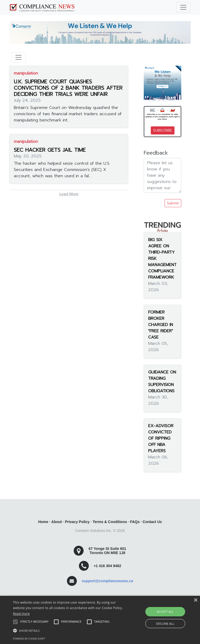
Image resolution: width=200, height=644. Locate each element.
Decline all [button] (165, 624)
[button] (70, 630)
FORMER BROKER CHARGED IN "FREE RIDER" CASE (161, 325)
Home (43, 522)
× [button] (195, 600)
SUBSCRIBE (163, 130)
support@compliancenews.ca (107, 581)
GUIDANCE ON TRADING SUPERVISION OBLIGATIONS (162, 382)
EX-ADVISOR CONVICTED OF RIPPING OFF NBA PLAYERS (161, 438)
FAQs (135, 522)
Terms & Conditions (110, 522)
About (57, 522)
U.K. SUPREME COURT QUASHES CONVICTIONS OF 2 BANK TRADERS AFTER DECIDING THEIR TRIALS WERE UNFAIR (68, 88)
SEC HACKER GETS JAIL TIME (50, 150)
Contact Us (152, 522)
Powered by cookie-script (29, 639)
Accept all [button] (165, 612)
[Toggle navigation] (183, 7)
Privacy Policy (77, 522)
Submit (173, 203)
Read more (21, 614)
